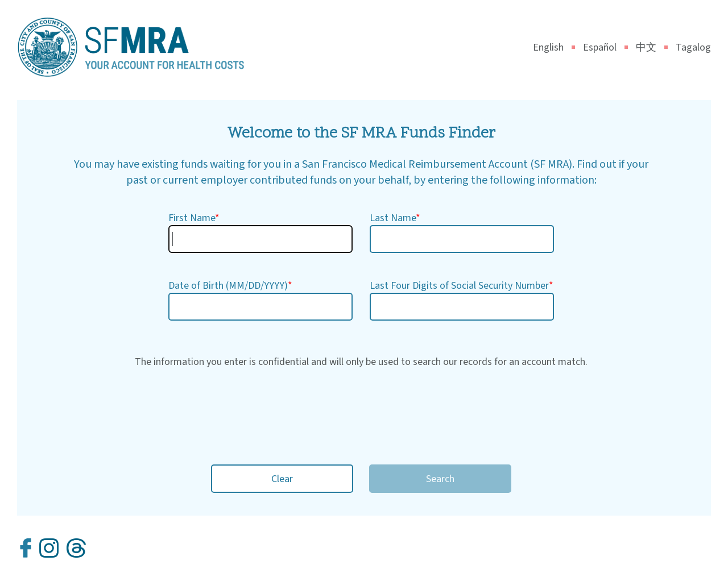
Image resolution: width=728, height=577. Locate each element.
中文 (652, 47)
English (554, 47)
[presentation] (361, 411)
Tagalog (693, 47)
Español (605, 47)
